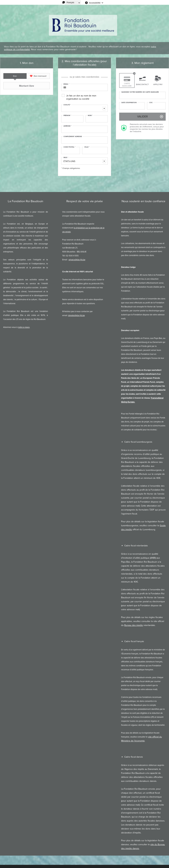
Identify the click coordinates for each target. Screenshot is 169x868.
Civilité (67, 105)
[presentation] (15, 76)
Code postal (69, 147)
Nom (90, 116)
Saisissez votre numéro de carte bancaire (140, 92)
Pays (66, 158)
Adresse (68, 126)
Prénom (67, 116)
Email (66, 84)
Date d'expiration (129, 103)
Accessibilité (95, 3)
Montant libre (19, 86)
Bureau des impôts (134, 625)
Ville (87, 147)
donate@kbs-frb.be (76, 315)
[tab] (15, 76)
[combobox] (84, 108)
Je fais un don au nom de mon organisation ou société (81, 97)
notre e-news (24, 327)
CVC (151, 103)
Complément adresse (73, 137)
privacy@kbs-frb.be (77, 260)
